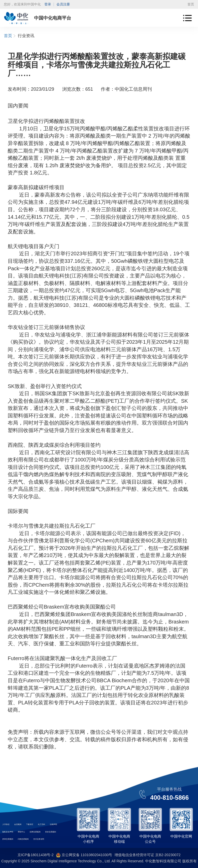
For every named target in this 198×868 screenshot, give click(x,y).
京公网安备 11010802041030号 (84, 855)
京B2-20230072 (168, 855)
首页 (191, 4)
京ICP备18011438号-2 (36, 855)
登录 (48, 4)
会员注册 (63, 4)
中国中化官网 (181, 836)
